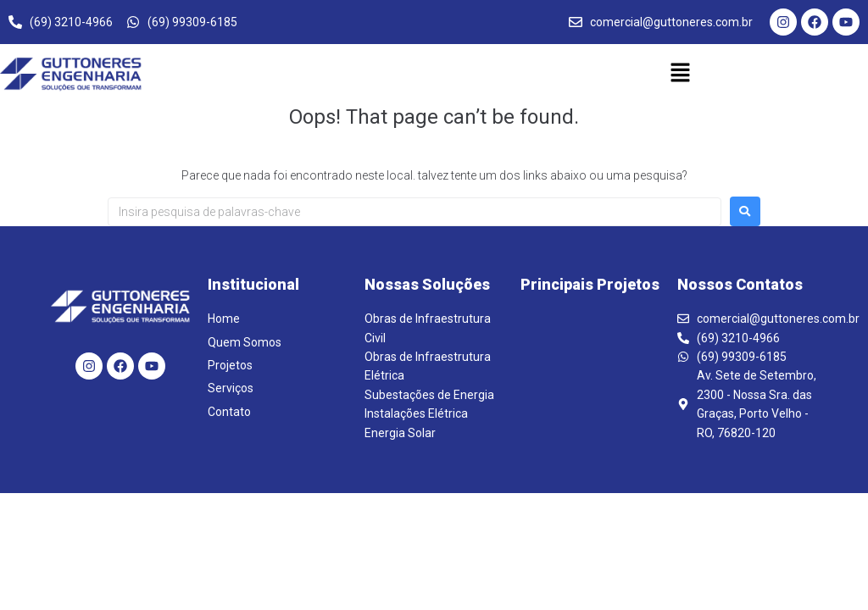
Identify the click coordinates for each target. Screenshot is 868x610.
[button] (680, 74)
